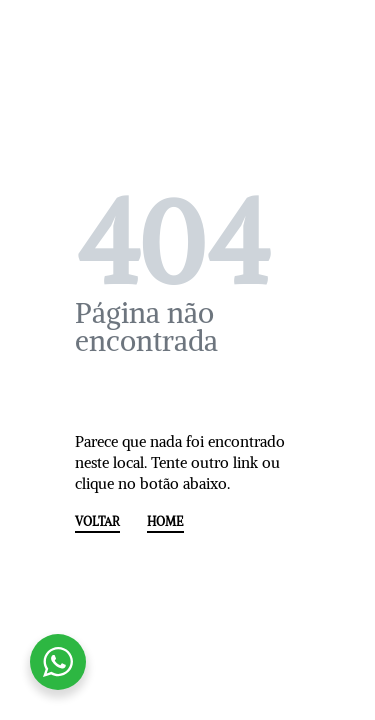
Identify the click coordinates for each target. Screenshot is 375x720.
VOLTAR (97, 522)
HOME (165, 522)
